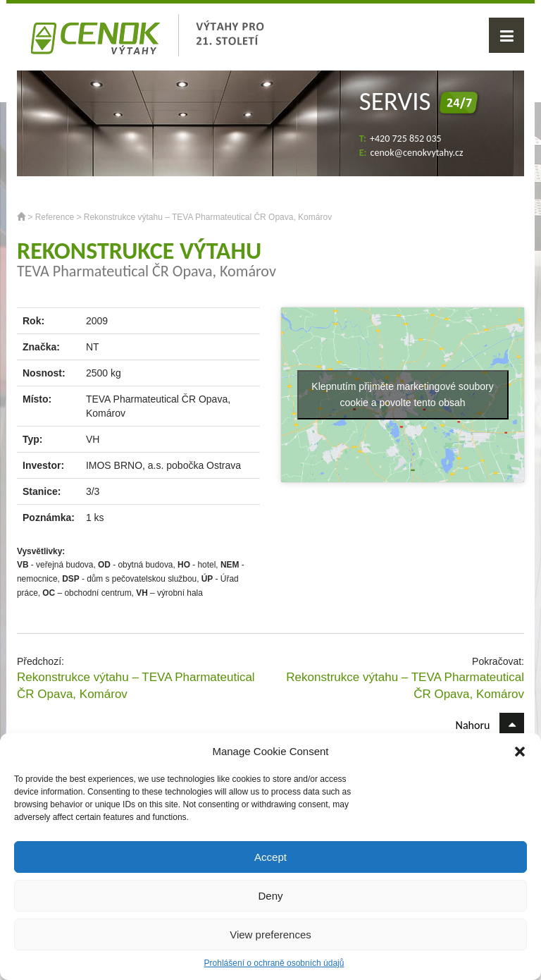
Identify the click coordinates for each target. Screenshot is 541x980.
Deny (270, 896)
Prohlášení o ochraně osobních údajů (274, 963)
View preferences (270, 935)
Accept (270, 857)
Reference (55, 217)
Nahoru (490, 725)
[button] (520, 752)
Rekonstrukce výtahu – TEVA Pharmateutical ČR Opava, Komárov (136, 686)
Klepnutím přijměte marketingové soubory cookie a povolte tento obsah (402, 394)
